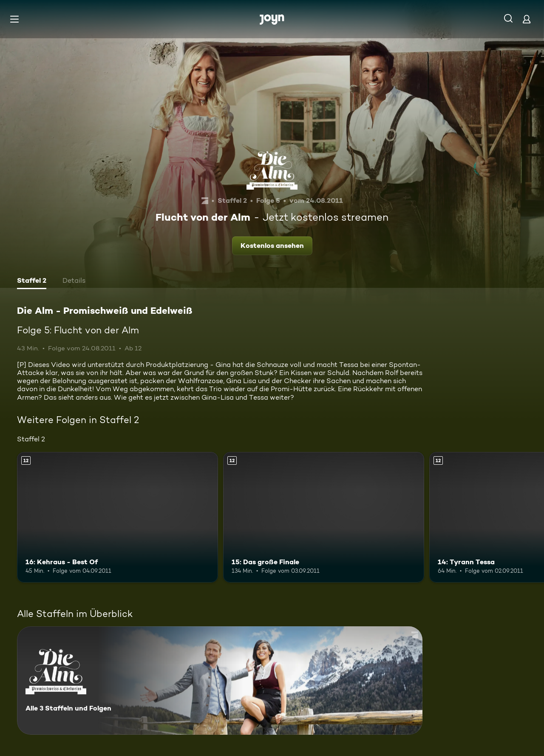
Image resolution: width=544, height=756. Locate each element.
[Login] (527, 19)
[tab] (32, 281)
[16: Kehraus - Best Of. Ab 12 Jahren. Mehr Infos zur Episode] (118, 517)
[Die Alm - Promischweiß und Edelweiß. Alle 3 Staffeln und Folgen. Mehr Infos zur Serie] (220, 681)
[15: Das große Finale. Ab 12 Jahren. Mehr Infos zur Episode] (324, 517)
